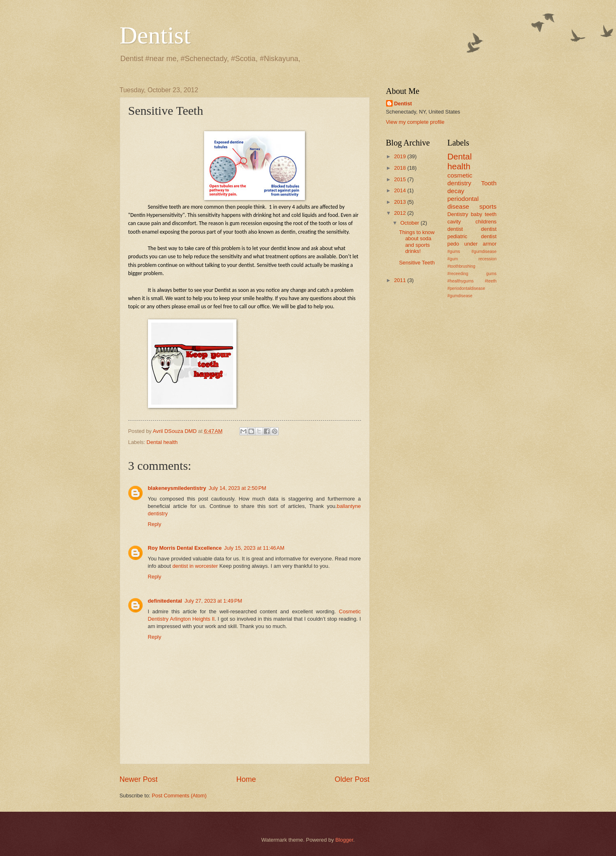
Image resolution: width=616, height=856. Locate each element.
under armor (481, 244)
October (410, 223)
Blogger (344, 840)
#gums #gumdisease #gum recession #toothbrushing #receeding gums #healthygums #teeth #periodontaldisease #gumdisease (472, 274)
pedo (453, 244)
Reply (155, 524)
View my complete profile (415, 122)
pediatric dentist (472, 236)
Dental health (162, 442)
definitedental (165, 601)
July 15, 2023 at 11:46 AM (254, 548)
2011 (400, 280)
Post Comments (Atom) (179, 796)
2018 (400, 168)
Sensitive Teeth (417, 263)
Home (246, 779)
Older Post (352, 779)
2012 (400, 213)
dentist (489, 229)
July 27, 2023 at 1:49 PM (213, 601)
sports (488, 206)
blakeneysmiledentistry (177, 488)
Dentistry (458, 214)
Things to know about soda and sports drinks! (417, 242)
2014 (400, 190)
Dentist (155, 35)
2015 (400, 179)
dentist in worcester (195, 566)
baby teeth (484, 214)
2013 (400, 202)
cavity (454, 222)
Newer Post (139, 779)
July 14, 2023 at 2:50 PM (238, 488)
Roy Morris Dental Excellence (185, 548)
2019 (400, 156)
